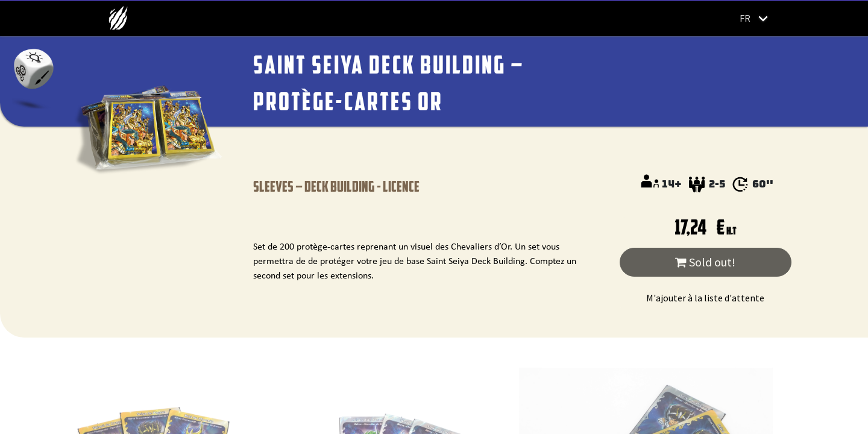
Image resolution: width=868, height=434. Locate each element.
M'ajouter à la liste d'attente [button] (705, 298)
